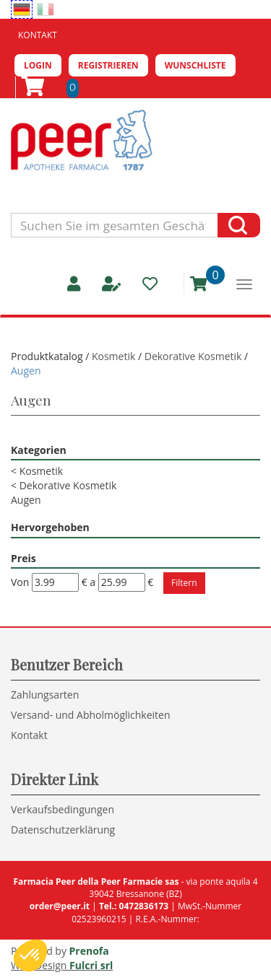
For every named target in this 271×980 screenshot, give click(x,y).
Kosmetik (113, 356)
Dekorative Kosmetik (193, 356)
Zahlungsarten (45, 695)
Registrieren (108, 65)
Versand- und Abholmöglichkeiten (91, 715)
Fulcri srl (91, 965)
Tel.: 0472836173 (134, 906)
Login (38, 65)
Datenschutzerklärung (63, 830)
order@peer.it (60, 906)
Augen (26, 500)
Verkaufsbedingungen (63, 809)
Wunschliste (195, 65)
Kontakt (38, 35)
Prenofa (89, 951)
